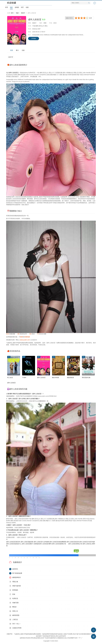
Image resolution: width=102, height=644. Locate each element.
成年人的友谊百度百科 (13, 542)
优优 (12, 50)
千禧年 (24, 377)
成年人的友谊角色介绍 (75, 544)
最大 (17, 50)
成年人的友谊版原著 (27, 542)
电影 (11, 7)
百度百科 (41, 401)
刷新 (22, 337)
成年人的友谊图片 (27, 544)
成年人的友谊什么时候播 (41, 542)
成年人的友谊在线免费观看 (58, 542)
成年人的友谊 (41, 377)
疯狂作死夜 (55, 377)
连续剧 (17, 7)
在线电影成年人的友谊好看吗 (43, 544)
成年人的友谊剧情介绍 (59, 544)
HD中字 (11, 57)
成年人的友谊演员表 (73, 542)
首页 (7, 7)
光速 (23, 50)
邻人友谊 (10, 377)
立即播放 (34, 38)
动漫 (27, 7)
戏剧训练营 (70, 377)
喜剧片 (23, 13)
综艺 (22, 7)
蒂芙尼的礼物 (86, 377)
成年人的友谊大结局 (85, 542)
